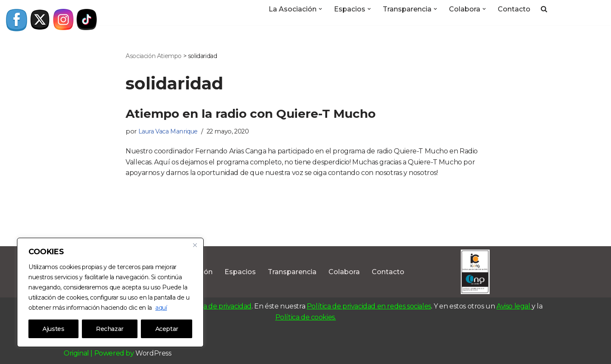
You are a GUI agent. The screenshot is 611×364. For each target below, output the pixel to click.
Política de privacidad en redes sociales (369, 306)
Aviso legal (514, 306)
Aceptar (167, 329)
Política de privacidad (217, 306)
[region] (110, 292)
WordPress (153, 353)
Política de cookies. (306, 317)
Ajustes (53, 329)
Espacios (240, 272)
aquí (161, 308)
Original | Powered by (99, 353)
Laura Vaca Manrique (168, 131)
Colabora (344, 272)
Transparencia (292, 272)
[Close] (195, 245)
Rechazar (110, 329)
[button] (320, 9)
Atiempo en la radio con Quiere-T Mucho (251, 114)
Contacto (514, 9)
